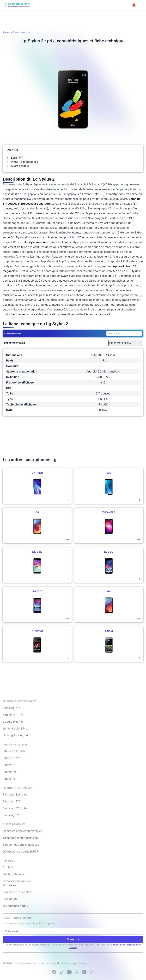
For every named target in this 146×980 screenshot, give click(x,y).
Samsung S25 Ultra (15, 808)
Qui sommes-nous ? (16, 906)
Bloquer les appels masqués (21, 845)
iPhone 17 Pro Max (15, 751)
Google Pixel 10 (13, 722)
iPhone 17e (10, 772)
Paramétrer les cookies (18, 892)
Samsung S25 (12, 815)
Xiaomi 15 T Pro (13, 715)
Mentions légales (14, 874)
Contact (8, 867)
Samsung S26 (12, 801)
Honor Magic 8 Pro (15, 728)
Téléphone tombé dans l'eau (21, 838)
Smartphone (19, 32)
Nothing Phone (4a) (15, 735)
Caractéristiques (14, 343)
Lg (29, 32)
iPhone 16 (9, 779)
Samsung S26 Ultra (15, 794)
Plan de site (10, 899)
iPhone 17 (9, 765)
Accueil (6, 32)
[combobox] (123, 333)
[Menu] (142, 5)
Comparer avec (13, 333)
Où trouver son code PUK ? (20, 851)
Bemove (82, 963)
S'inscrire (73, 939)
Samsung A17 (11, 708)
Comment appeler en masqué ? (23, 831)
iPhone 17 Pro (12, 758)
